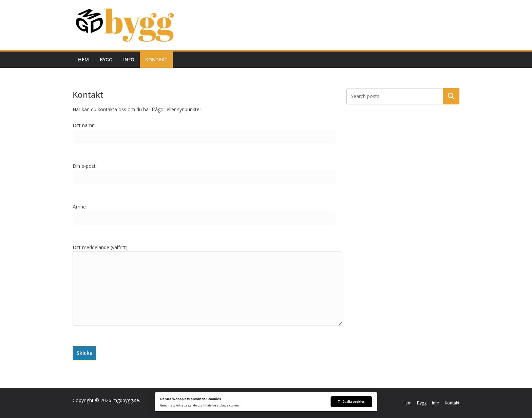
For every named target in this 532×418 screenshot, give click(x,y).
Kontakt (156, 59)
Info (129, 59)
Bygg (106, 59)
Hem (83, 59)
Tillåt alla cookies (351, 402)
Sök (451, 96)
